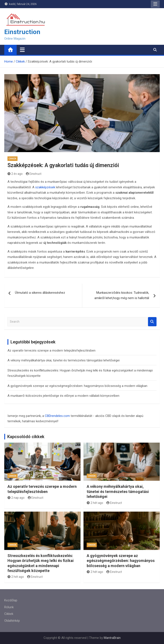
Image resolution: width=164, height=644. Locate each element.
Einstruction (22, 32)
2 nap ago (16, 498)
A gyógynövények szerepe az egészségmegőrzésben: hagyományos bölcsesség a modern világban (77, 386)
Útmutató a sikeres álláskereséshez (40, 293)
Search (152, 322)
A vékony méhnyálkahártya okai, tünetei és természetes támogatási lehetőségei (64, 360)
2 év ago (15, 174)
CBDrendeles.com (57, 416)
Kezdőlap (11, 600)
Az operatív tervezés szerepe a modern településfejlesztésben (51, 350)
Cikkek (12, 159)
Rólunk (9, 607)
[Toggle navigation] (22, 50)
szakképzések (45, 187)
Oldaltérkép (12, 621)
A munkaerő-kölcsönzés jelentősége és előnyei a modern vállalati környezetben (63, 396)
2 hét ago (95, 503)
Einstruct (34, 174)
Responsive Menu (155, 4)
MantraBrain (112, 638)
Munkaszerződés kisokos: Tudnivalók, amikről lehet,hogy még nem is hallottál (122, 295)
